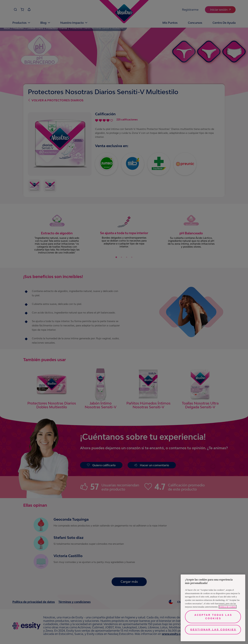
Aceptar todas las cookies (213, 617)
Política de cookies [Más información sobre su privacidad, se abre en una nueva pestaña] (228, 607)
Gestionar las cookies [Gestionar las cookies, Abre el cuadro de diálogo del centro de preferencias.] (213, 630)
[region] (213, 608)
